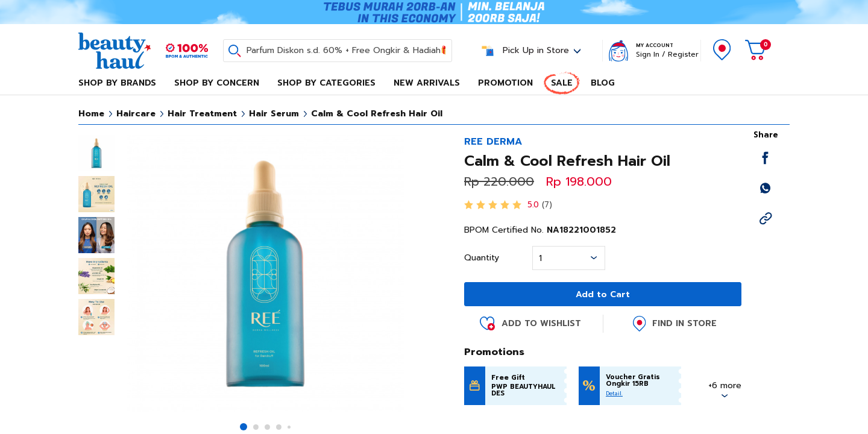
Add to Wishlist (541, 323)
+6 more (725, 385)
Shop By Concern (217, 83)
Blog (603, 83)
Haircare (136, 114)
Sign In (648, 54)
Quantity (482, 258)
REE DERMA (493, 142)
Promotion (505, 83)
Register (683, 54)
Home (91, 114)
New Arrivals (427, 83)
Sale (562, 83)
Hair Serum (274, 114)
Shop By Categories (326, 83)
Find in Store (684, 323)
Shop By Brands (117, 83)
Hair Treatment (202, 114)
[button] (244, 427)
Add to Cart (603, 294)
